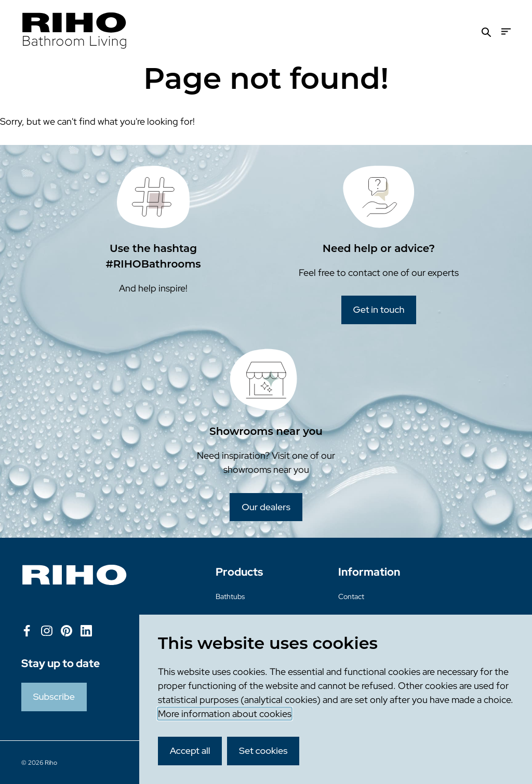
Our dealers (266, 507)
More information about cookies (225, 714)
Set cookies (263, 750)
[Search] (486, 31)
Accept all (190, 750)
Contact (351, 596)
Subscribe (54, 696)
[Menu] (506, 31)
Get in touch (379, 309)
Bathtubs (230, 596)
